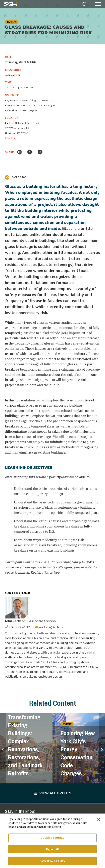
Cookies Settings (52, 839)
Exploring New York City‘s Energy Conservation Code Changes (78, 753)
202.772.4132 (17, 627)
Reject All (52, 851)
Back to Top (16, 177)
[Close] (99, 821)
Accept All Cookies (52, 862)
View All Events (53, 793)
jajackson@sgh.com (50, 627)
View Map (11, 138)
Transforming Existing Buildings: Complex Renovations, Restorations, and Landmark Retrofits (25, 745)
